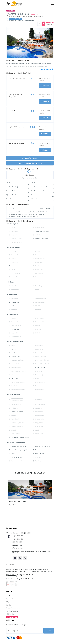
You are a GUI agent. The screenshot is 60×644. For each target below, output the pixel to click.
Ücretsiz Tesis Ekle (12, 611)
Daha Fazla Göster (45, 69)
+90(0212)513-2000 (18, 539)
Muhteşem (50, 24)
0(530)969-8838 (17, 542)
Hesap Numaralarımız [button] (13, 608)
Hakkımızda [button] (10, 599)
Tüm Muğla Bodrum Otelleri (30, 163)
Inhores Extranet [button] (12, 617)
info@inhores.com (18, 548)
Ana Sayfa (10, 596)
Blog (8, 602)
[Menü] (52, 4)
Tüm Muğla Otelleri (30, 158)
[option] (30, 497)
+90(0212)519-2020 (18, 536)
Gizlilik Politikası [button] (11, 614)
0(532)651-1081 (17, 545)
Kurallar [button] (9, 605)
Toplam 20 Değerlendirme (30, 178)
